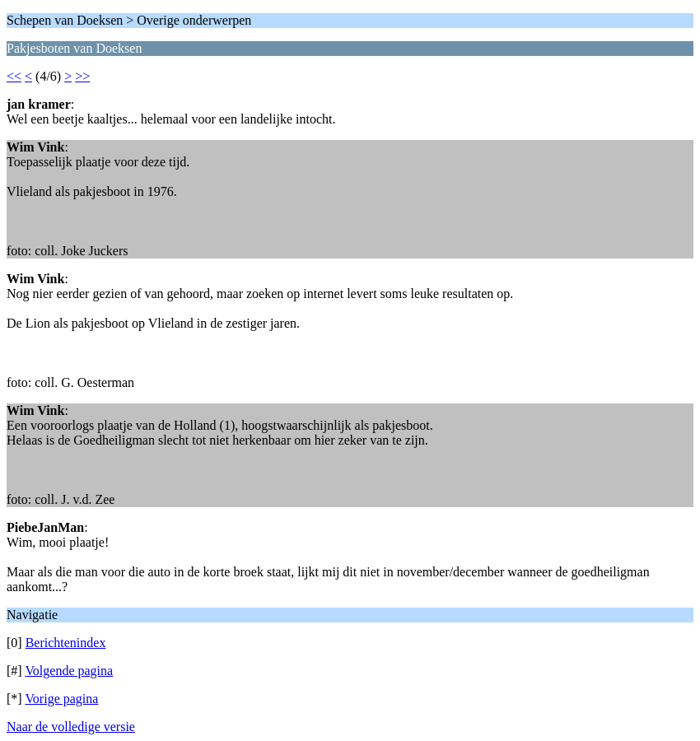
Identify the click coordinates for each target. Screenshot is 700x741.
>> (82, 76)
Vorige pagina (61, 699)
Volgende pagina (69, 671)
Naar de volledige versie (71, 727)
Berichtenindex (66, 643)
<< (14, 76)
